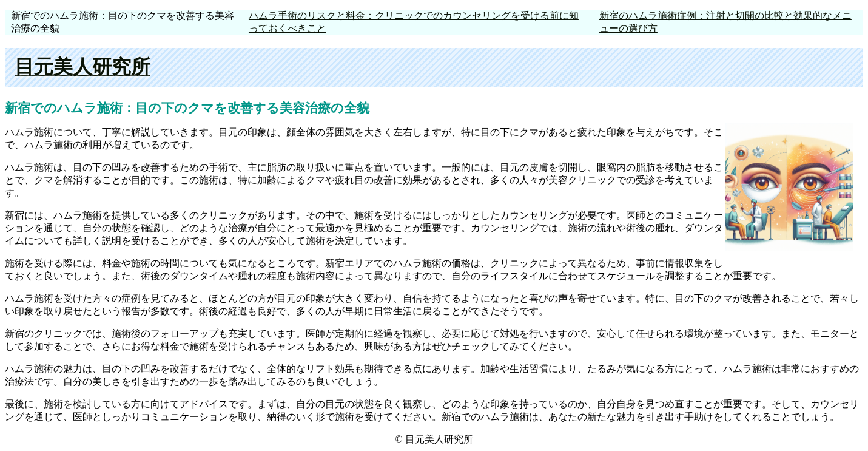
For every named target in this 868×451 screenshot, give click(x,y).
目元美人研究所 (82, 67)
